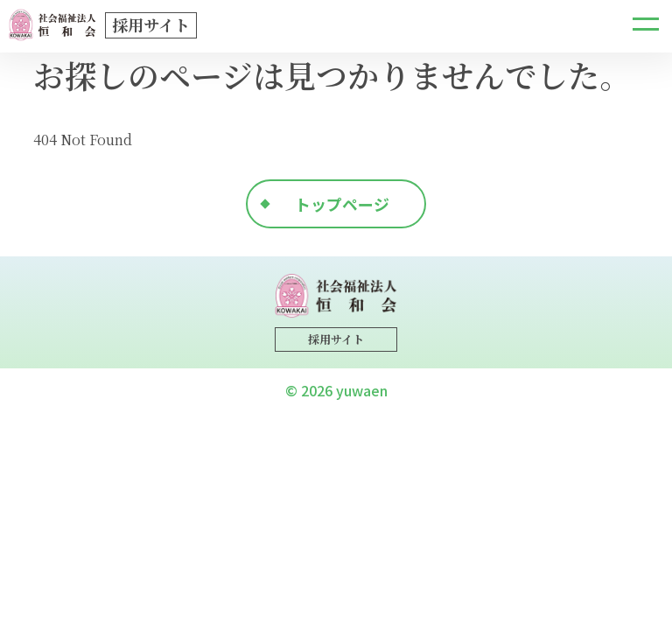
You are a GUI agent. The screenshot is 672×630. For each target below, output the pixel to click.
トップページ (342, 204)
